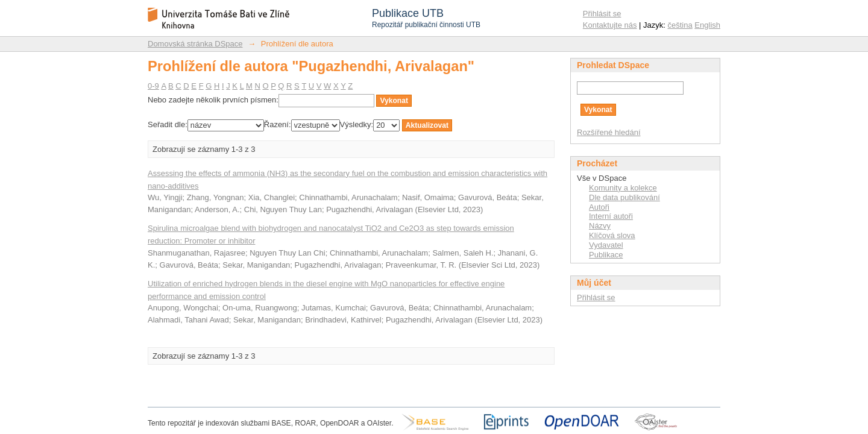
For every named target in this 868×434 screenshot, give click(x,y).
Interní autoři (611, 216)
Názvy (600, 226)
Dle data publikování (624, 197)
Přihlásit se (602, 14)
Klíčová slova (612, 235)
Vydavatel (606, 245)
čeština (680, 25)
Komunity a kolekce (623, 188)
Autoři (599, 207)
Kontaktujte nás (610, 25)
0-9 (153, 86)
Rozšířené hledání (609, 132)
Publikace (606, 255)
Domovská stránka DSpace (195, 44)
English (707, 25)
